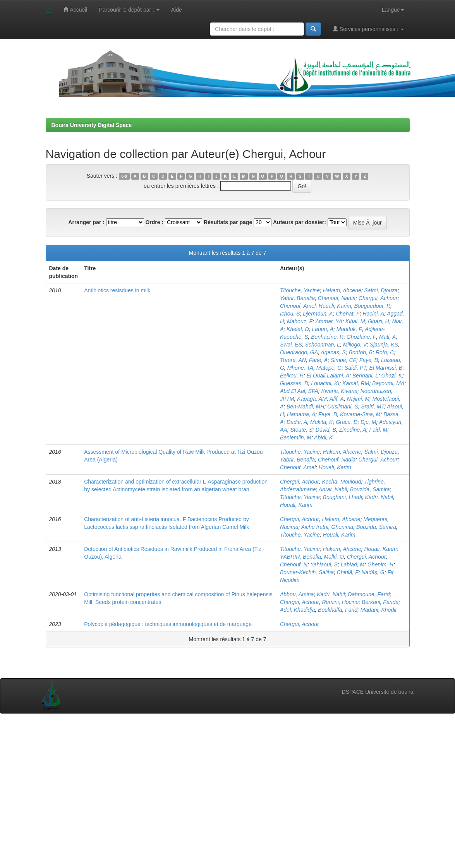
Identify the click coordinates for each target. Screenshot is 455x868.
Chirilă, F (348, 572)
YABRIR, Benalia (300, 557)
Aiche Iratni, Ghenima (327, 527)
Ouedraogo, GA (299, 352)
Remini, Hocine (340, 602)
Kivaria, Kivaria (339, 391)
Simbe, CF (343, 360)
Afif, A (337, 399)
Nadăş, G (373, 572)
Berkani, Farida (380, 602)
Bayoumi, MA (388, 383)
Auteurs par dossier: (300, 222)
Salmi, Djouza (381, 290)
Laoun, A (323, 329)
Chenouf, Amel (298, 306)
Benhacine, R (327, 337)
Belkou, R (292, 376)
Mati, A (387, 337)
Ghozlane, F (361, 337)
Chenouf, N (294, 564)
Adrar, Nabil (333, 489)
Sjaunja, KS (384, 345)
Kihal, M (355, 321)
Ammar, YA (329, 321)
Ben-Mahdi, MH (305, 407)
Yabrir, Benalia (297, 298)
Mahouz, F (300, 321)
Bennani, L (365, 376)
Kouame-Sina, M (360, 414)
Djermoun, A (318, 314)
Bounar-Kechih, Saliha (307, 572)
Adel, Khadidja (297, 610)
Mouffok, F (349, 329)
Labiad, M (353, 564)
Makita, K (321, 422)
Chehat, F (348, 314)
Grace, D (347, 422)
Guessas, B (294, 383)
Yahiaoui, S (324, 564)
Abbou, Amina (297, 594)
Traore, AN (293, 360)
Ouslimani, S (343, 407)
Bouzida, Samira (370, 489)
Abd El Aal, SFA (299, 391)
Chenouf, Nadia (337, 298)
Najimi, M (358, 399)
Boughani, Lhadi (343, 497)
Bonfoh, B (361, 352)
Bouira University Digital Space (92, 125)
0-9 (124, 176)
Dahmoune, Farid (369, 594)
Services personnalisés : (368, 29)
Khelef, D (298, 329)
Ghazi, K (392, 376)
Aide (177, 10)
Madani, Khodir (379, 610)
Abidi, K (323, 437)
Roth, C (385, 352)
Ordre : (154, 222)
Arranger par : (86, 222)
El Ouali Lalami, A (328, 376)
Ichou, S (290, 314)
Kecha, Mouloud (341, 482)
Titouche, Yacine (300, 290)
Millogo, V (355, 345)
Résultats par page (228, 222)
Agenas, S (333, 352)
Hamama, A (301, 414)
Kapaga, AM (312, 399)
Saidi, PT (355, 368)
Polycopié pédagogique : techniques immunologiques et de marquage (168, 624)
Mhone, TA (300, 368)
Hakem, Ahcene (342, 290)
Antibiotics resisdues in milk (117, 290)
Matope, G (329, 368)
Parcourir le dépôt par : (129, 10)
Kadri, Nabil (379, 497)
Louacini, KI (325, 383)
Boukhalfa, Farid (338, 610)
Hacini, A (373, 314)
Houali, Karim (335, 306)
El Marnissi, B (386, 368)
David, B (326, 430)
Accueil (75, 9)
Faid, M (379, 430)
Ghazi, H (378, 321)
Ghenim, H (380, 564)
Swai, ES (291, 345)
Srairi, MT (373, 407)
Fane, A (318, 360)
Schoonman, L (323, 345)
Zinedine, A (353, 430)
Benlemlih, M (296, 437)
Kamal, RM (356, 383)
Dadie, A (297, 422)
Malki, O (334, 557)
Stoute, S (301, 430)
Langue (393, 10)
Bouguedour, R (372, 306)
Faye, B (369, 360)
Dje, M (368, 422)
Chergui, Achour (378, 298)
